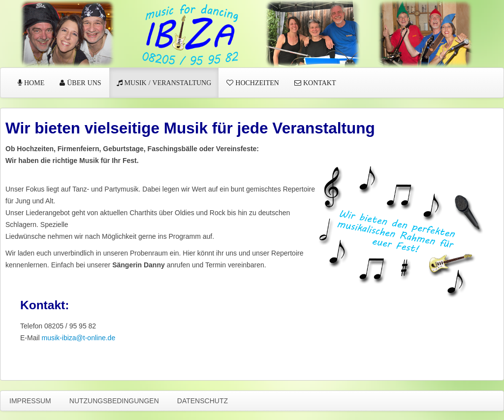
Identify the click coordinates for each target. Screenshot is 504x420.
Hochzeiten (256, 83)
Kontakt (319, 83)
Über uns (83, 83)
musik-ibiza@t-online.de (79, 338)
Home (33, 83)
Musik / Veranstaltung (167, 83)
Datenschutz (203, 401)
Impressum (30, 401)
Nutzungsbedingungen (114, 401)
